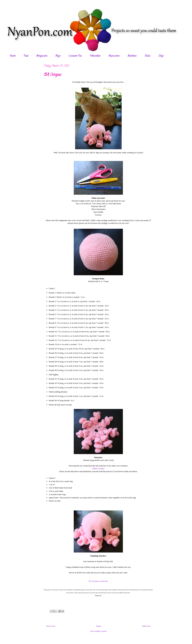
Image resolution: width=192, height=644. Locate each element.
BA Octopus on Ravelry (98, 581)
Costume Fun (75, 56)
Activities (132, 56)
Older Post (146, 626)
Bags (58, 56)
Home (12, 56)
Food (26, 56)
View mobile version (98, 631)
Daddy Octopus (98, 468)
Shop (161, 56)
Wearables (95, 56)
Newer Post (51, 626)
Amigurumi (42, 56)
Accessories (114, 56)
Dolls (147, 56)
